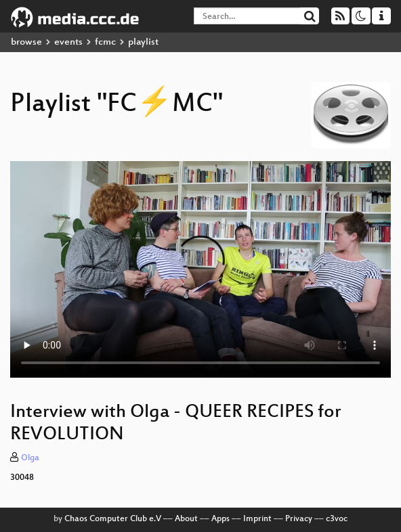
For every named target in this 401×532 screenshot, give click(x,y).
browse (26, 42)
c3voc (337, 519)
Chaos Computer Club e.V (113, 519)
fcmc (105, 42)
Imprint (257, 519)
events (68, 42)
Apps (220, 519)
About (186, 519)
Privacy (299, 519)
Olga (30, 458)
